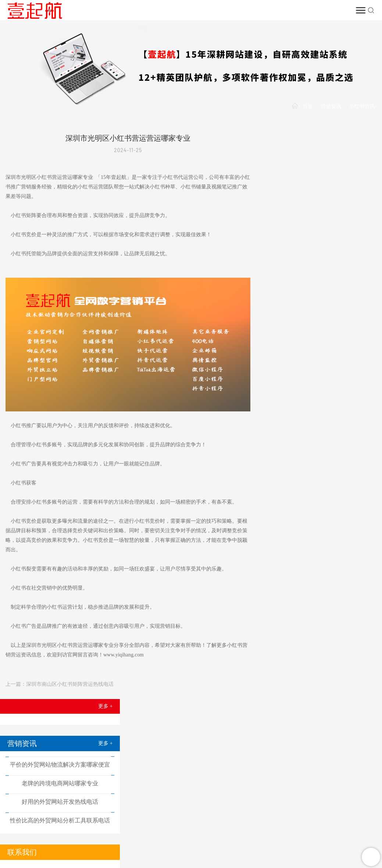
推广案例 (261, 718)
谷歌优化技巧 (156, 833)
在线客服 (190, 779)
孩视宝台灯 (123, 840)
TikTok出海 (242, 840)
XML (168, 864)
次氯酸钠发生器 (329, 840)
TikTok (307, 718)
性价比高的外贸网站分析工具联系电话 (322, 247)
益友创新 (38, 840)
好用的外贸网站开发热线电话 (322, 228)
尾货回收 (265, 833)
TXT (200, 864)
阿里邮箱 (174, 847)
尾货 (243, 833)
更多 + (367, 132)
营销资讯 (331, 106)
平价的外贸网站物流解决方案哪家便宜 (322, 190)
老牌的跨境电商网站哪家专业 (322, 209)
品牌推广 (180, 840)
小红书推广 (214, 718)
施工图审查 (350, 833)
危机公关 (189, 833)
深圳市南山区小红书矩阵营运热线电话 (70, 681)
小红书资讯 (362, 106)
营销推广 (93, 840)
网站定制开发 (48, 833)
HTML (184, 864)
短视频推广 (168, 718)
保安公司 (294, 840)
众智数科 (293, 833)
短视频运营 (218, 833)
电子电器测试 (86, 833)
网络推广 (121, 718)
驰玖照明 (320, 833)
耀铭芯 (269, 840)
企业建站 (65, 840)
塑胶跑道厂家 (33, 847)
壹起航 (29, 725)
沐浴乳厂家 (121, 833)
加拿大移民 (143, 847)
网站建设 (75, 718)
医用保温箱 (68, 847)
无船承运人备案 (106, 847)
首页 (308, 106)
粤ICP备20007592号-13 (291, 864)
